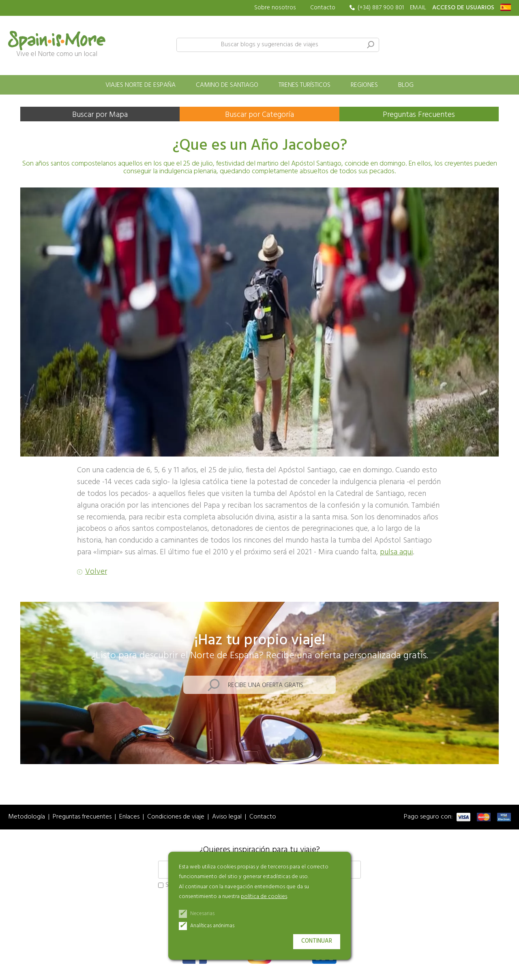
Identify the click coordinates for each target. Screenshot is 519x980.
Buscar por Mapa (100, 115)
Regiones (364, 85)
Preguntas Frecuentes (419, 115)
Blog (406, 85)
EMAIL (418, 8)
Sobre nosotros (275, 8)
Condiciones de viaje (176, 817)
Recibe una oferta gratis (266, 685)
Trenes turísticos (305, 85)
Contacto (323, 8)
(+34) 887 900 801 (381, 8)
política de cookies (264, 897)
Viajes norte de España (140, 85)
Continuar (317, 941)
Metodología (27, 817)
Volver (96, 572)
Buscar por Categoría (259, 115)
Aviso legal (227, 817)
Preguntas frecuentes (82, 817)
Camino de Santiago (227, 85)
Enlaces (129, 817)
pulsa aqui (396, 552)
